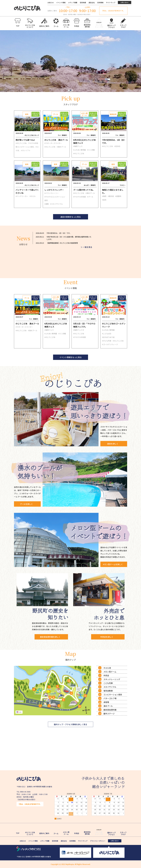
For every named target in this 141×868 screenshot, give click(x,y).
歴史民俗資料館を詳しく (54, 637)
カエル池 (107, 668)
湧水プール (108, 706)
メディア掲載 (73, 3)
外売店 (106, 675)
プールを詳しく (26, 504)
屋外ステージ (109, 714)
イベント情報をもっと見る (71, 357)
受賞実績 (83, 3)
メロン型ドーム (110, 672)
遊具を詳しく (113, 444)
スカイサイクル (110, 687)
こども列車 (108, 683)
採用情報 (100, 3)
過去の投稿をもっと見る (71, 217)
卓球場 (106, 702)
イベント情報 (61, 3)
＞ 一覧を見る (86, 248)
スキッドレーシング (112, 679)
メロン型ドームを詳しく (113, 564)
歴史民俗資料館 (110, 710)
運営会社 (92, 3)
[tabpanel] (70, 61)
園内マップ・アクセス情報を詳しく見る (70, 724)
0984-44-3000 (25, 792)
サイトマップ (111, 3)
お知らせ (51, 3)
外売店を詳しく (110, 637)
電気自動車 (108, 691)
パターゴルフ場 (110, 698)
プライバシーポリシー (98, 841)
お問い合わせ (125, 2)
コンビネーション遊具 (113, 694)
